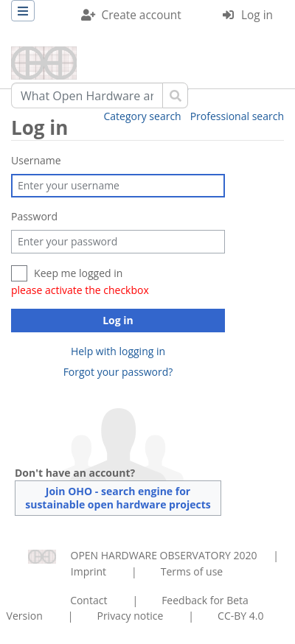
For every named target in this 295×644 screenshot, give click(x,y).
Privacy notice (130, 616)
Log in (257, 15)
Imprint (88, 571)
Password (34, 216)
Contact (88, 600)
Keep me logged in (78, 273)
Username (36, 160)
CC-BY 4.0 (240, 616)
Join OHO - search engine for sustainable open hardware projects (118, 498)
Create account (142, 15)
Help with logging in (118, 351)
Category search (143, 116)
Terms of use (192, 571)
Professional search (237, 116)
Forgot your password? (118, 372)
